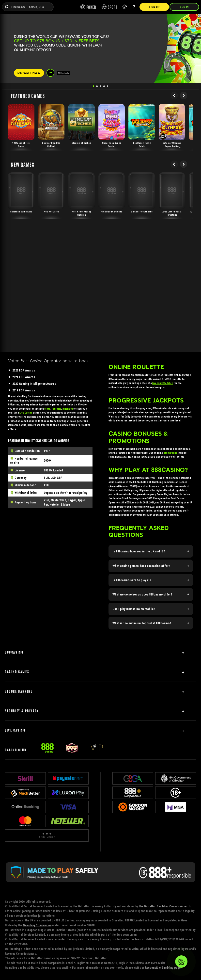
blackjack (68, 409)
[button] (151, 551)
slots (47, 409)
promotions (170, 453)
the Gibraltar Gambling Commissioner (163, 906)
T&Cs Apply (63, 73)
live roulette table (163, 383)
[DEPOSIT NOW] (29, 73)
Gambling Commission (37, 925)
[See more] (50, 73)
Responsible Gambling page (163, 968)
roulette (56, 409)
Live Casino (26, 413)
